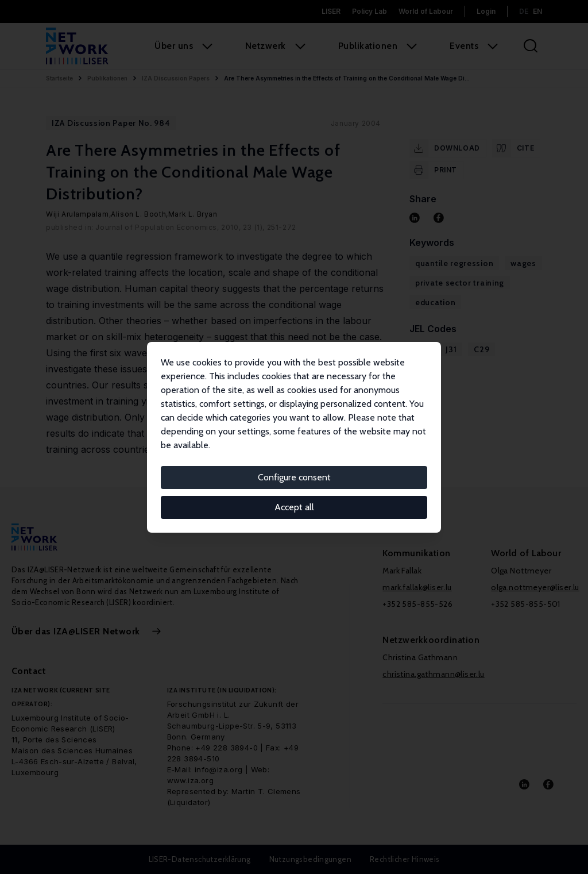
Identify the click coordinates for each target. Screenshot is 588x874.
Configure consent (294, 477)
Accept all (294, 507)
